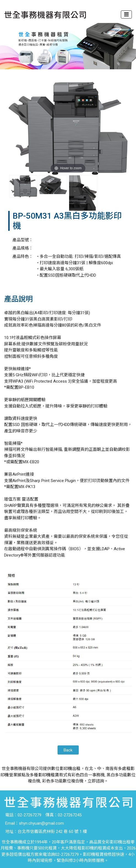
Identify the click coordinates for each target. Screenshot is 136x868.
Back (68, 750)
